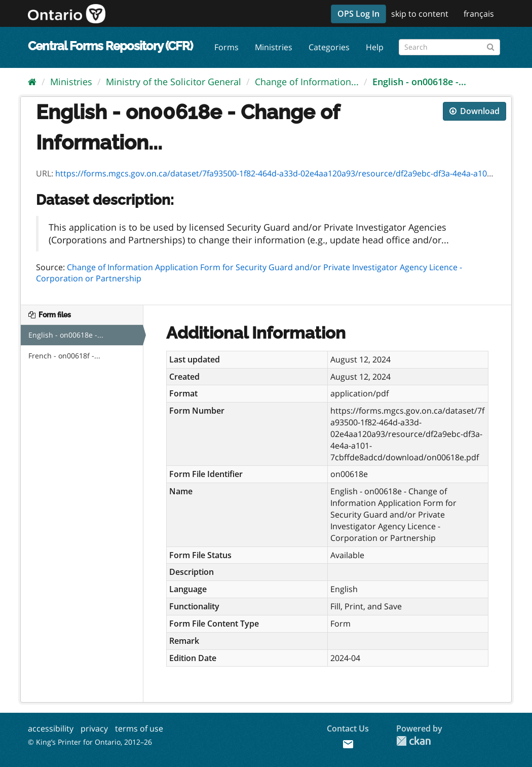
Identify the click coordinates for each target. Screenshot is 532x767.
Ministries (274, 47)
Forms (226, 47)
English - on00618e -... (419, 82)
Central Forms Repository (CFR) (110, 46)
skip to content (420, 14)
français (479, 14)
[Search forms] (449, 47)
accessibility (51, 728)
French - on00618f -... (64, 356)
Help (375, 47)
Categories (329, 47)
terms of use (139, 728)
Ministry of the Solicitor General (174, 82)
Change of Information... (307, 82)
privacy (94, 728)
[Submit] (491, 45)
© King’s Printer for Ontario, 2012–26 (90, 742)
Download (474, 111)
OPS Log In (358, 14)
